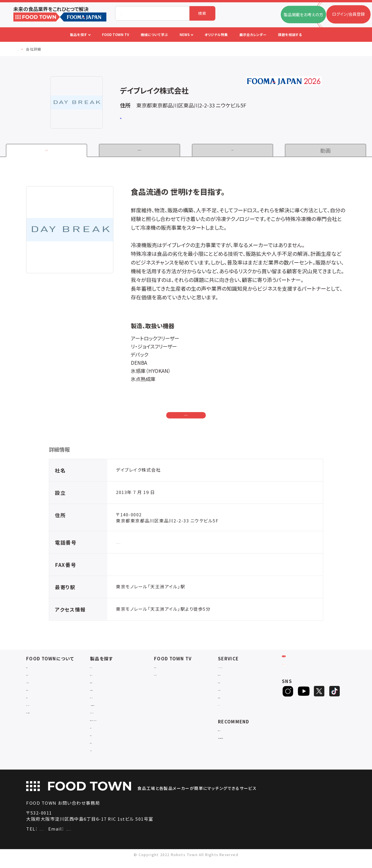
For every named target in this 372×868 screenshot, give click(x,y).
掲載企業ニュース (234, 677)
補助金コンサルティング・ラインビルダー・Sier (122, 725)
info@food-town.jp (117, 837)
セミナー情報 (166, 669)
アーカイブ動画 (168, 677)
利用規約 (34, 699)
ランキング (228, 707)
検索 (202, 13)
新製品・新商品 (232, 699)
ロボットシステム (105, 699)
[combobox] (152, 13)
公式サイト (129, 118)
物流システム (102, 669)
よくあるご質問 (39, 684)
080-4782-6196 (133, 545)
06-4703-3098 (56, 837)
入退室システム (104, 677)
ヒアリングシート (305, 686)
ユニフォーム (101, 758)
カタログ (233, 150)
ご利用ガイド (37, 677)
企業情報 (46, 150)
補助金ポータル (232, 732)
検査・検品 (100, 742)
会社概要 (34, 669)
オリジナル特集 (232, 692)
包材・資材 (100, 750)
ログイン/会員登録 (305, 667)
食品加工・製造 (104, 684)
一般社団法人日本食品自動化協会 (249, 740)
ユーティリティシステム (110, 715)
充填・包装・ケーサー (109, 692)
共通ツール (100, 735)
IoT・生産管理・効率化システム (118, 707)
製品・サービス (140, 150)
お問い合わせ (186, 416)
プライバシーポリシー (45, 707)
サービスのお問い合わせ (48, 715)
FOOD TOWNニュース (238, 669)
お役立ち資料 (230, 684)
